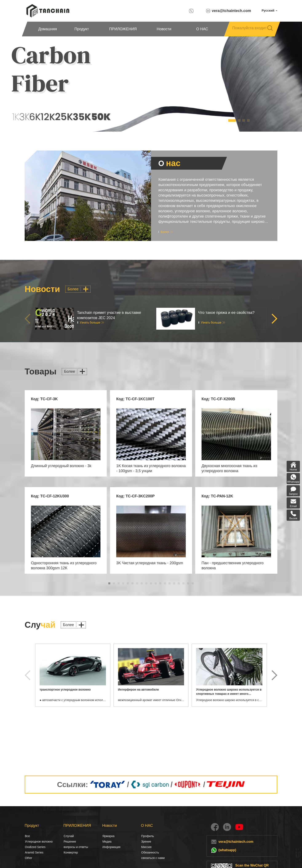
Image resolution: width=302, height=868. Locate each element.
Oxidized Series (35, 847)
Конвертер (71, 852)
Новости (165, 29)
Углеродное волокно (29, 842)
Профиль (147, 836)
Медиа (107, 842)
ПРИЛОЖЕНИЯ (124, 29)
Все (27, 836)
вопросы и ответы (76, 847)
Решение (68, 842)
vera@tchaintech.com (232, 11)
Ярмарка (108, 836)
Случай (69, 836)
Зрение (146, 842)
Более (165, 232)
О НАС (203, 29)
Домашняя (48, 29)
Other (29, 858)
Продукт (83, 29)
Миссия (146, 847)
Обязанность (150, 852)
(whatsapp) (227, 850)
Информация (111, 847)
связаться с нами (153, 858)
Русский (269, 10)
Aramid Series (34, 852)
